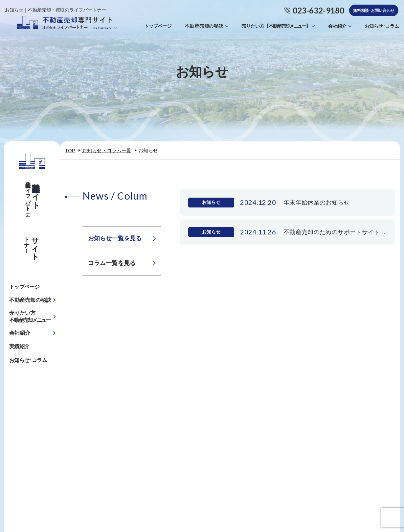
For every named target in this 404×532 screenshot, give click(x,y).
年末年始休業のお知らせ (317, 202)
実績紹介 (19, 346)
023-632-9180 (318, 10)
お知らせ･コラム (382, 26)
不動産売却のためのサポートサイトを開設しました (335, 232)
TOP (70, 150)
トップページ (158, 26)
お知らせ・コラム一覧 (107, 150)
